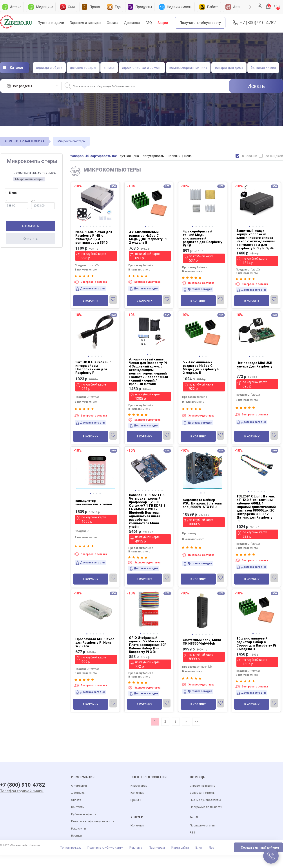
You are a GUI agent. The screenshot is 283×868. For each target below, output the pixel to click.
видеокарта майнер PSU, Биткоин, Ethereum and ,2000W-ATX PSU (202, 503)
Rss (211, 848)
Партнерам (157, 848)
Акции (163, 23)
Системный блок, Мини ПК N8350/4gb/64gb (202, 642)
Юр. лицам (137, 793)
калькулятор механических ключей (94, 503)
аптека (109, 68)
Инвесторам (139, 786)
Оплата (112, 23)
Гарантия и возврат (85, 23)
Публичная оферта (84, 814)
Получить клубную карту (200, 23)
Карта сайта (180, 848)
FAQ (149, 23)
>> (196, 722)
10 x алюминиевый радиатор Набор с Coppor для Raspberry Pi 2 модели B (256, 644)
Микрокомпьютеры (29, 179)
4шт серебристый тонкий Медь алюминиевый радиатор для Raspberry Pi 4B (203, 238)
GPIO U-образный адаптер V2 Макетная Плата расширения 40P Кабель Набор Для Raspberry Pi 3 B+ (148, 645)
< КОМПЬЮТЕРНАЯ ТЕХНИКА (35, 173)
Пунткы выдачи (51, 23)
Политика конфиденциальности (93, 821)
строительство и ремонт (142, 68)
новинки (174, 156)
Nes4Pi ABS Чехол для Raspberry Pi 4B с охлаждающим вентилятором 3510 (94, 237)
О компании (79, 786)
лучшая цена (130, 156)
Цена (11, 193)
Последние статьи (202, 826)
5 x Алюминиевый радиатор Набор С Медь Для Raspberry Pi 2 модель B (202, 367)
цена (188, 156)
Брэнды (76, 836)
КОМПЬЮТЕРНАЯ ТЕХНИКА (24, 141)
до (43, 204)
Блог (199, 848)
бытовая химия (263, 68)
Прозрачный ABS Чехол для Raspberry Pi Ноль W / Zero (95, 643)
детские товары (83, 68)
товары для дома (229, 68)
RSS (192, 833)
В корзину (91, 301)
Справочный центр (203, 786)
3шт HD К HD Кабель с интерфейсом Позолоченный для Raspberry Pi (93, 367)
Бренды (136, 800)
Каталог (17, 68)
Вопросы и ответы (203, 793)
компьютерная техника (188, 68)
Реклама (136, 848)
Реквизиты (79, 829)
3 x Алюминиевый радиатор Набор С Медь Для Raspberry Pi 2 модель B (148, 237)
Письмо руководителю (205, 800)
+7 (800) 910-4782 (258, 23)
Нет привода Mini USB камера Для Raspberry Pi (254, 366)
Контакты (78, 807)
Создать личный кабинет (260, 848)
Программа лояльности (206, 807)
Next (250, 7)
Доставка (132, 23)
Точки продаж (71, 848)
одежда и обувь (49, 68)
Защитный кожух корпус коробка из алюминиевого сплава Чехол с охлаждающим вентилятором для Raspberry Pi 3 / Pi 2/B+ (256, 239)
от (16, 204)
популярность (154, 156)
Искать (256, 86)
